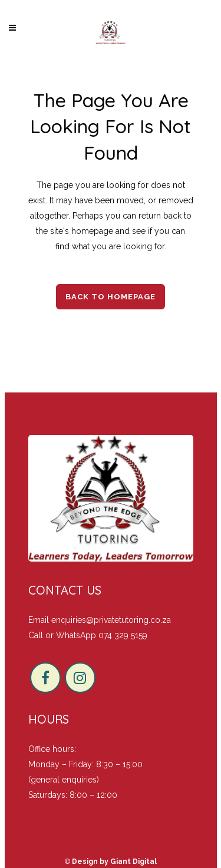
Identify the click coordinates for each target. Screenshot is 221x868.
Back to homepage (111, 297)
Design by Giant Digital (114, 862)
